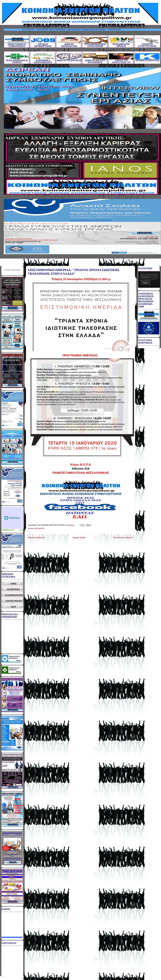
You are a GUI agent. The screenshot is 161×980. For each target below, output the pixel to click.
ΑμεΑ (14, 607)
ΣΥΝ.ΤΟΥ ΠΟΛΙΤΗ (14, 601)
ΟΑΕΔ (14, 584)
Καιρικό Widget (13, 518)
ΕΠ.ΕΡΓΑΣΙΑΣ (14, 589)
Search (145, 283)
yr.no (22, 530)
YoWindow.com (8, 530)
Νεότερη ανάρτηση (36, 537)
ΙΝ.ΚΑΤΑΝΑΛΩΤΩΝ (14, 595)
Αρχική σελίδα (79, 537)
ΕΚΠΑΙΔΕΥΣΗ (40, 528)
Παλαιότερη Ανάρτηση (123, 537)
